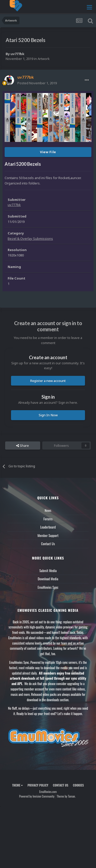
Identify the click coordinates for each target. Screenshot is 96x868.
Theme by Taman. (66, 796)
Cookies (78, 785)
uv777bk (17, 54)
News (48, 510)
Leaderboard (48, 527)
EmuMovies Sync (48, 587)
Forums (48, 519)
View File (48, 152)
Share (23, 446)
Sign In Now (48, 415)
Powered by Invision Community (37, 796)
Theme (17, 785)
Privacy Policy (38, 785)
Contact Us (48, 544)
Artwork (44, 59)
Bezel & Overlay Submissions (30, 239)
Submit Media (48, 571)
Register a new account (48, 381)
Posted (37, 83)
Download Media (48, 579)
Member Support (48, 535)
